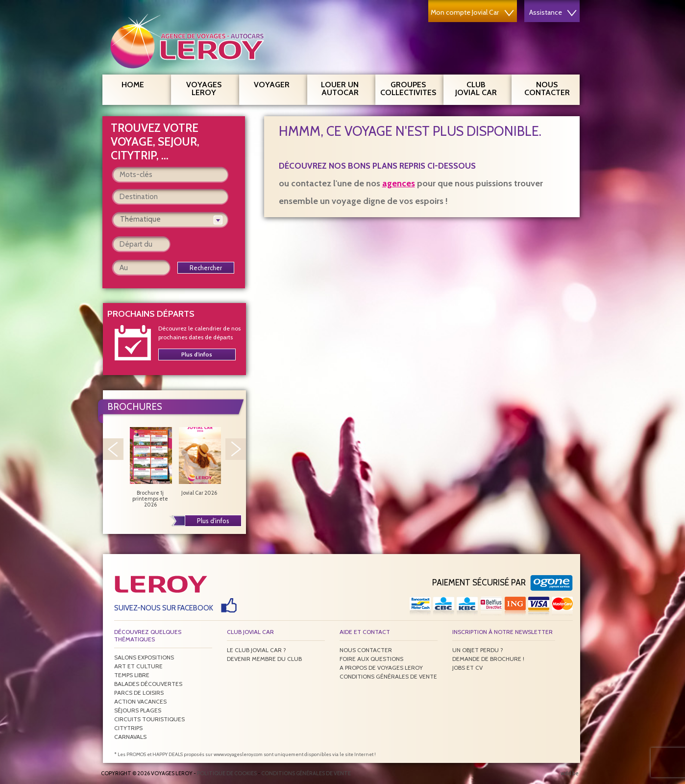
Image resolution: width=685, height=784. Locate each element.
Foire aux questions (371, 659)
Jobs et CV (467, 668)
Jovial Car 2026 (199, 461)
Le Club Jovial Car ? (257, 650)
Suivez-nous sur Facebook (164, 608)
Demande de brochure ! (488, 659)
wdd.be (570, 773)
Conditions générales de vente (388, 676)
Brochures (135, 407)
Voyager (277, 83)
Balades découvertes (148, 684)
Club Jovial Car (476, 89)
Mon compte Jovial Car (472, 12)
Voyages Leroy (209, 87)
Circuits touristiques (149, 719)
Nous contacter (551, 87)
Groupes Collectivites (408, 87)
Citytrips (128, 728)
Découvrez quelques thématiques (148, 635)
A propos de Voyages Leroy (381, 668)
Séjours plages (138, 710)
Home (133, 85)
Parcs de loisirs (139, 693)
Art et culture (138, 666)
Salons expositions (144, 657)
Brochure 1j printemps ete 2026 (150, 467)
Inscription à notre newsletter (502, 632)
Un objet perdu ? (478, 650)
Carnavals (130, 737)
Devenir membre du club (264, 659)
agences (399, 183)
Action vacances (140, 701)
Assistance (553, 12)
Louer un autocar (344, 87)
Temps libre (132, 675)
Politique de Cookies (227, 773)
